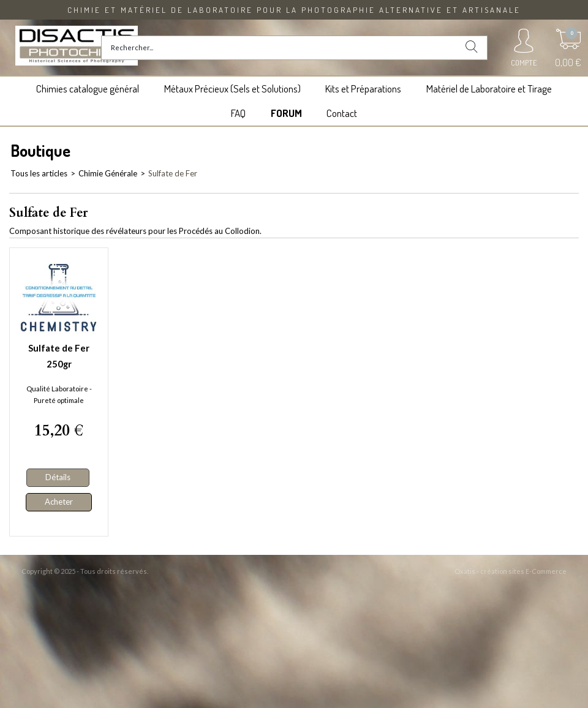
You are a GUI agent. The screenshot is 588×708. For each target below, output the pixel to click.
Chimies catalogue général (88, 88)
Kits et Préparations (363, 88)
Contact (342, 113)
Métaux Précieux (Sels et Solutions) (232, 88)
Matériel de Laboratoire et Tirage (489, 88)
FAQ (238, 113)
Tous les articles (39, 173)
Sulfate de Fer (173, 173)
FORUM (286, 113)
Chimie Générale (108, 173)
